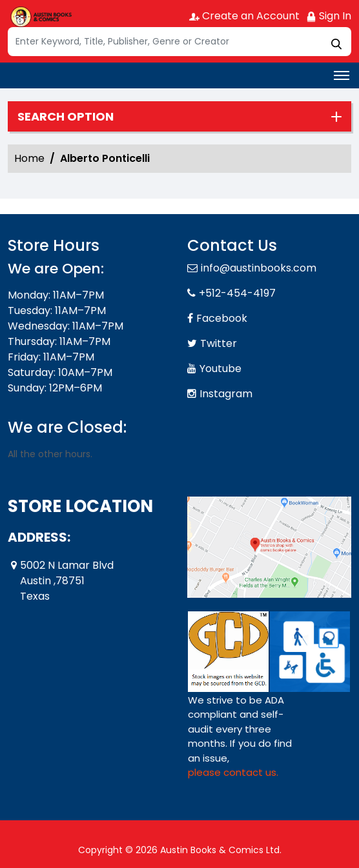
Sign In (329, 16)
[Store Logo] (40, 17)
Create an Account (244, 16)
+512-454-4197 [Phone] (237, 293)
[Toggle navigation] (342, 75)
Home (29, 158)
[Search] (179, 42)
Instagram (226, 394)
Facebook (222, 318)
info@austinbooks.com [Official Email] (259, 268)
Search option (66, 117)
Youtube (221, 369)
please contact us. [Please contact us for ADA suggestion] (233, 772)
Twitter (219, 343)
